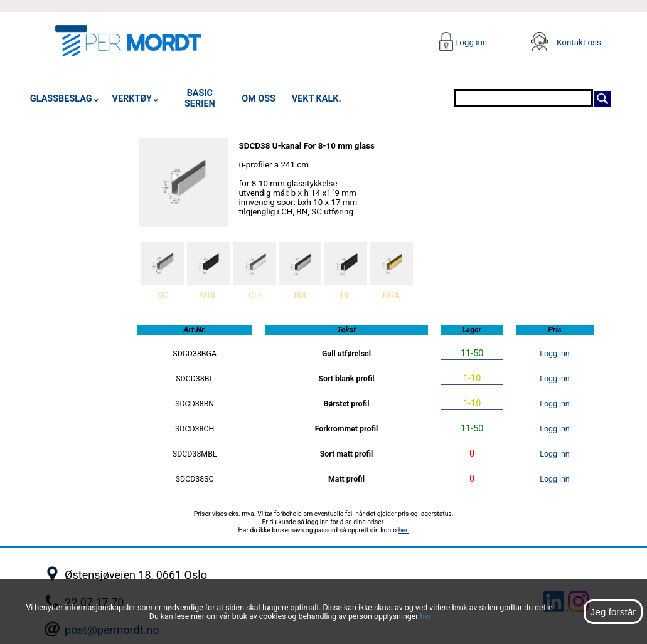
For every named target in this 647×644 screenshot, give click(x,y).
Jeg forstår (613, 612)
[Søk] (602, 98)
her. (404, 530)
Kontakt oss (579, 42)
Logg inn (470, 42)
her (425, 616)
